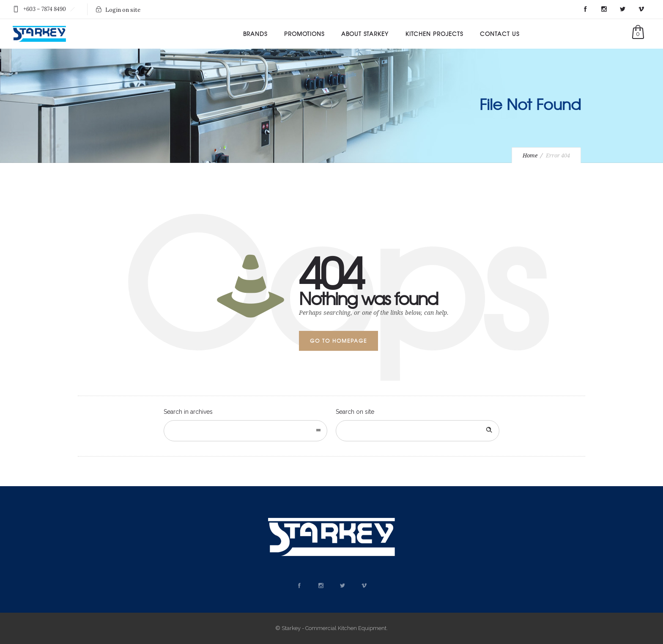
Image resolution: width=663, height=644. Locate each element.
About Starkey (365, 34)
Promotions (304, 34)
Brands (255, 34)
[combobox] (245, 431)
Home (530, 155)
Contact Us (500, 34)
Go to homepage (338, 341)
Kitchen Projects (434, 34)
